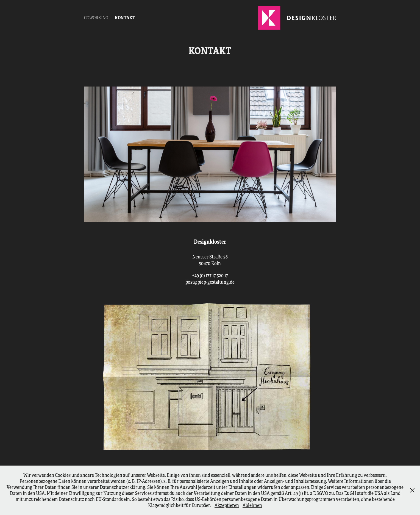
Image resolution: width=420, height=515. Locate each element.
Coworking (96, 18)
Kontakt (125, 18)
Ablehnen (252, 505)
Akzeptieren (227, 505)
